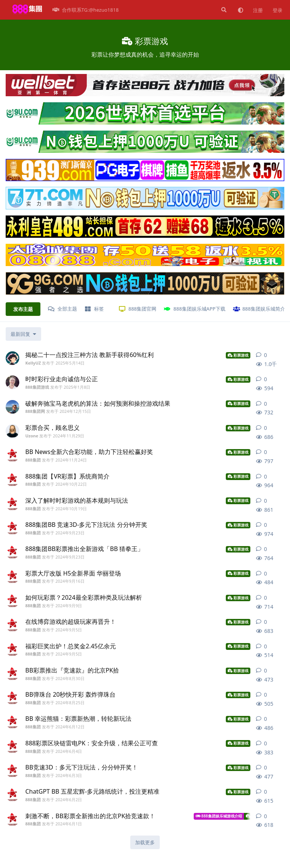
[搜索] (223, 10)
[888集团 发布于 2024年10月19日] (12, 504)
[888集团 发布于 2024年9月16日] (12, 577)
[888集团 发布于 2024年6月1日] (12, 819)
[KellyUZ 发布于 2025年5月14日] (12, 358)
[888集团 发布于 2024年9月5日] (12, 625)
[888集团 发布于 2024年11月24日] (12, 455)
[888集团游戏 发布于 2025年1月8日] (12, 382)
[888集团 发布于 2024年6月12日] (12, 722)
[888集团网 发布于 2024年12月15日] (12, 407)
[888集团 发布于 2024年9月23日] (12, 528)
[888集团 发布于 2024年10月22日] (12, 480)
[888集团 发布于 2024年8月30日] (12, 674)
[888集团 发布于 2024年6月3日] (12, 771)
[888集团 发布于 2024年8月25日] (12, 698)
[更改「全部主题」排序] (23, 334)
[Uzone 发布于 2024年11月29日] (12, 431)
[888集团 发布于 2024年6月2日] (12, 795)
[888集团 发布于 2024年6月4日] (12, 746)
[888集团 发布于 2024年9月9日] (12, 601)
